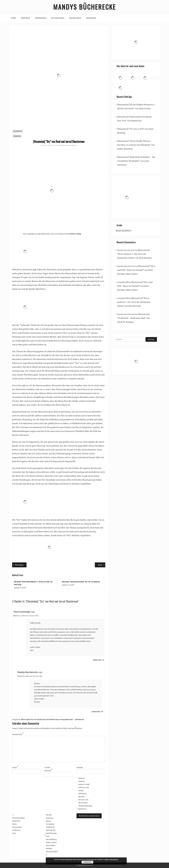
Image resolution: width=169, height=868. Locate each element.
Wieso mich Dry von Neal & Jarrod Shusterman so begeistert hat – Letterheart (52, 719)
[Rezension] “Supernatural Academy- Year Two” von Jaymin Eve (81, 582)
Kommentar (18, 734)
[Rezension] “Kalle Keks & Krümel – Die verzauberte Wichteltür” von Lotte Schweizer (136, 161)
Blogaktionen (58, 18)
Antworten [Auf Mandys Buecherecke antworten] (96, 712)
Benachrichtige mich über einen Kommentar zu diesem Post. (18, 824)
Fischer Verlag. (75, 234)
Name (15, 767)
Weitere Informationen (111, 860)
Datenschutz (75, 18)
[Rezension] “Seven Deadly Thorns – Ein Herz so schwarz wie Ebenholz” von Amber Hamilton (136, 145)
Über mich (25, 18)
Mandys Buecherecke (68, 145)
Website (80, 768)
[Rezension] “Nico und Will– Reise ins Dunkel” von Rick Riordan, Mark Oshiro (136, 270)
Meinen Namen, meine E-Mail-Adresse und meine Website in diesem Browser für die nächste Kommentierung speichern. (84, 794)
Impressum (91, 18)
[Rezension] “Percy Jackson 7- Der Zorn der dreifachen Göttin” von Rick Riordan (134, 254)
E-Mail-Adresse (48, 769)
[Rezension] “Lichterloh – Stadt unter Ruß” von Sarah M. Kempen (133, 318)
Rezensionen (41, 18)
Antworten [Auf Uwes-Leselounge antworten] (97, 660)
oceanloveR (123, 282)
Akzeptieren (87, 862)
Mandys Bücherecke (84, 7)
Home (13, 18)
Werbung (17, 136)
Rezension (18, 131)
